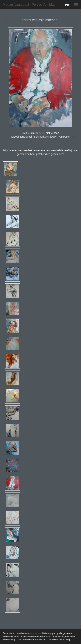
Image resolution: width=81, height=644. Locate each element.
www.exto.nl (35, 633)
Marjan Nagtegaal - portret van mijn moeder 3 (31, 5)
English (67, 5)
